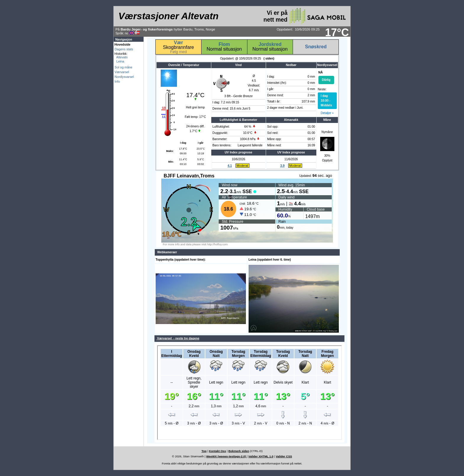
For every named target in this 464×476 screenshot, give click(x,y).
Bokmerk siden (239, 451)
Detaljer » (327, 113)
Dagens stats (124, 49)
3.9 (282, 166)
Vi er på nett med (304, 16)
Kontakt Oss (217, 451)
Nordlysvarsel (124, 77)
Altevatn (121, 57)
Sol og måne (123, 67)
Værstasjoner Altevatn (168, 16)
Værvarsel (122, 72)
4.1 (230, 166)
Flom (224, 44)
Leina (119, 61)
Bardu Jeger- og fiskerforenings (147, 29)
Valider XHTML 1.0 (261, 456)
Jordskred (270, 44)
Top (204, 451)
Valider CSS (284, 456)
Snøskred (316, 47)
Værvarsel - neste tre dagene (178, 338)
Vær (178, 43)
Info (117, 81)
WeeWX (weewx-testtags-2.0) (227, 456)
